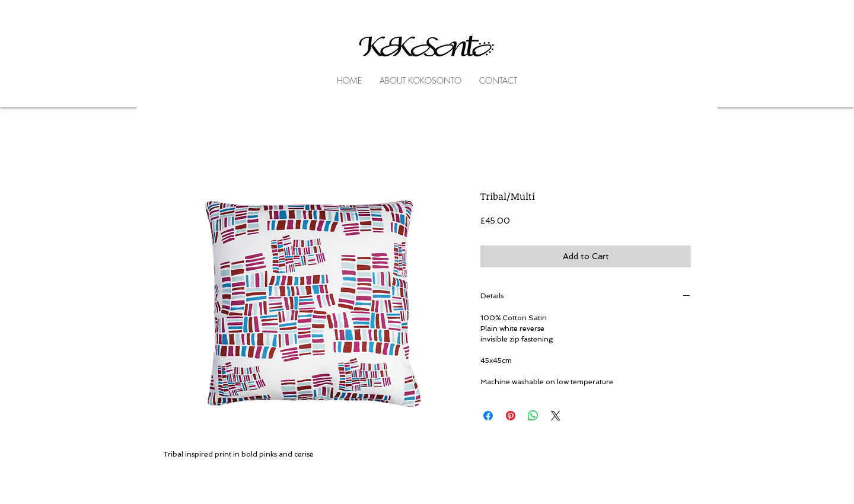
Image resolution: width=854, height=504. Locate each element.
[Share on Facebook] (488, 416)
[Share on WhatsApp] (533, 416)
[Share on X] (556, 416)
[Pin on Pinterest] (511, 416)
